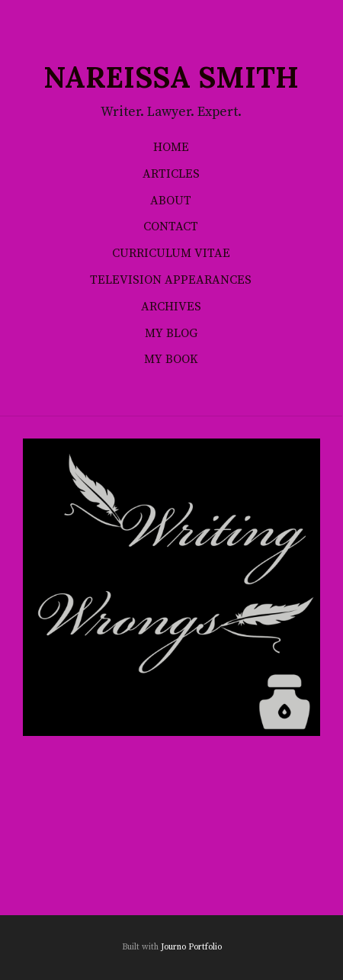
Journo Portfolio (191, 947)
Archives (171, 307)
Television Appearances (171, 280)
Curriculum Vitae (171, 253)
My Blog (171, 333)
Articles (171, 174)
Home (171, 147)
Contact (171, 227)
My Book (171, 359)
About (171, 201)
